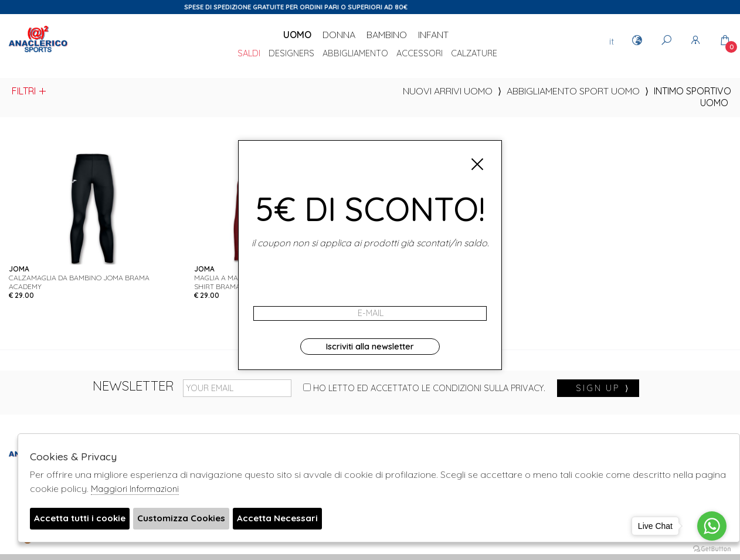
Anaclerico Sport (38, 52)
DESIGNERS (291, 54)
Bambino (387, 35)
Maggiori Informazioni (135, 489)
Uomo (297, 35)
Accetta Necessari (292, 519)
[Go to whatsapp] (712, 526)
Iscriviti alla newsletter (370, 347)
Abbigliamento (355, 54)
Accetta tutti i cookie (83, 519)
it (612, 41)
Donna (339, 35)
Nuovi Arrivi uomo (448, 91)
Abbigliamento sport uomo (573, 91)
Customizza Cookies (191, 519)
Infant (433, 35)
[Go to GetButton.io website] (712, 548)
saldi (249, 54)
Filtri (30, 91)
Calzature (474, 54)
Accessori (420, 54)
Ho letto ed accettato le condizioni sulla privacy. (424, 388)
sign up (603, 388)
